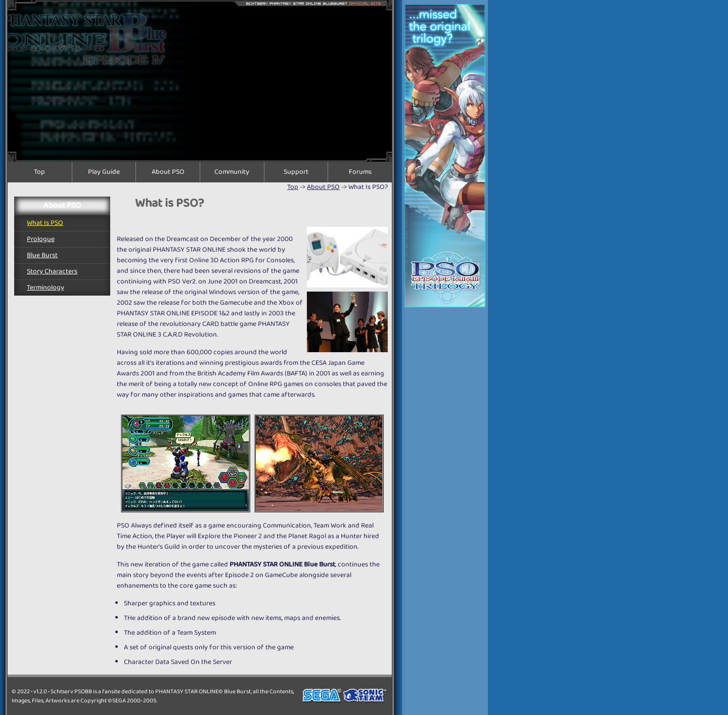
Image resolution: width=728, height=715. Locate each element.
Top (39, 172)
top (293, 187)
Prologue (41, 239)
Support (296, 172)
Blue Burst (42, 255)
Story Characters (52, 271)
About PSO (168, 172)
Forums (360, 172)
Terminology (45, 288)
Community (232, 172)
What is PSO (45, 223)
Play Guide (104, 172)
